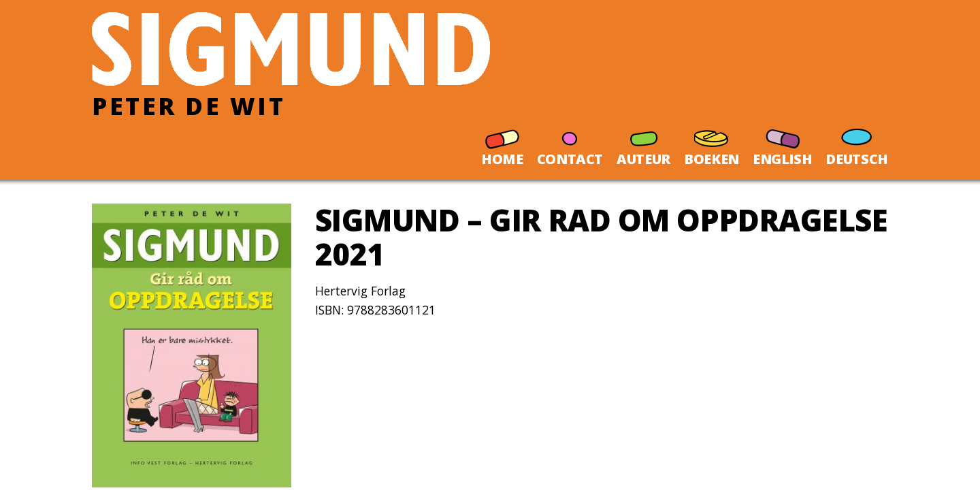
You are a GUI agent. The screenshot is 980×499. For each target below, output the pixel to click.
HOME (502, 142)
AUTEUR (643, 142)
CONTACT (570, 142)
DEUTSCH (857, 142)
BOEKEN (712, 142)
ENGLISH (783, 142)
